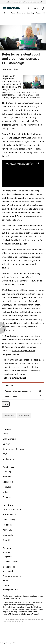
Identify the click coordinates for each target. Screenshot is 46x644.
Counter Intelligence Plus (10, 587)
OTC (5, 454)
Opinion (6, 444)
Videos (6, 492)
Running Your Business (13, 449)
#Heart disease (9, 415)
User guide (8, 535)
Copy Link (23, 385)
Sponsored (8, 482)
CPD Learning (9, 439)
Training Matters (10, 562)
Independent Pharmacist (31, 614)
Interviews (8, 477)
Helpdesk (7, 525)
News (6, 404)
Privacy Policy (9, 514)
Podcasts (7, 497)
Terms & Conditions (12, 509)
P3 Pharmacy (14, 614)
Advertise (7, 540)
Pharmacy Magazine (7, 554)
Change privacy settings (9, 643)
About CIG (8, 530)
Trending (7, 471)
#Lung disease (24, 415)
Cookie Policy (9, 520)
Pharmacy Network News (12, 578)
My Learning (8, 459)
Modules (7, 487)
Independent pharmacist (9, 569)
